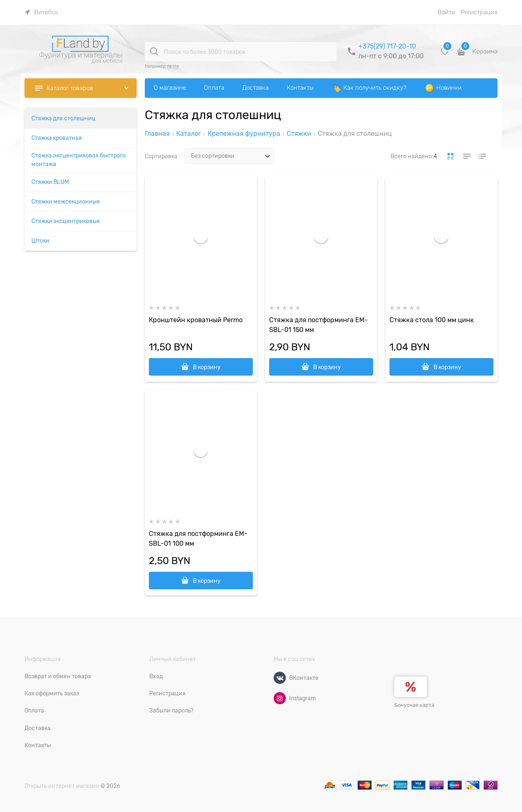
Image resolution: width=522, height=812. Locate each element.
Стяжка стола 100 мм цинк (432, 320)
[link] (41, 12)
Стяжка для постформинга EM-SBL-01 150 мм (319, 325)
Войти (446, 12)
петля (173, 66)
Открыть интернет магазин (62, 786)
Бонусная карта (414, 705)
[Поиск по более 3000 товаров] (154, 51)
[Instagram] (280, 698)
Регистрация (479, 12)
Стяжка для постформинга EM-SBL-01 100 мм (198, 539)
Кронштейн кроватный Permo (196, 320)
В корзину (207, 367)
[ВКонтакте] (280, 678)
